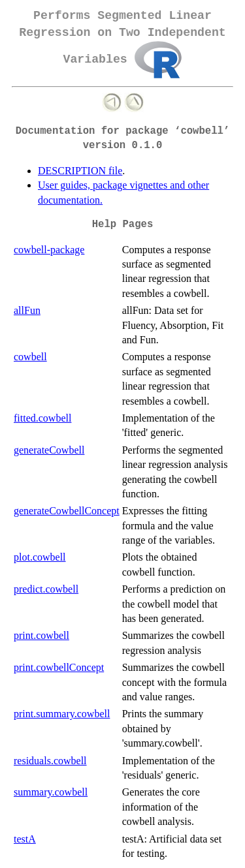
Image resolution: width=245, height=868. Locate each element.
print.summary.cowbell (62, 714)
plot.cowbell (40, 557)
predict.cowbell (46, 589)
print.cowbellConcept (59, 667)
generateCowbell (49, 450)
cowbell (30, 357)
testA (25, 839)
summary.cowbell (51, 792)
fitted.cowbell (42, 418)
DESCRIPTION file (80, 171)
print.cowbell (41, 635)
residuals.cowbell (50, 761)
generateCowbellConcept (67, 511)
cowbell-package (49, 250)
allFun (27, 310)
